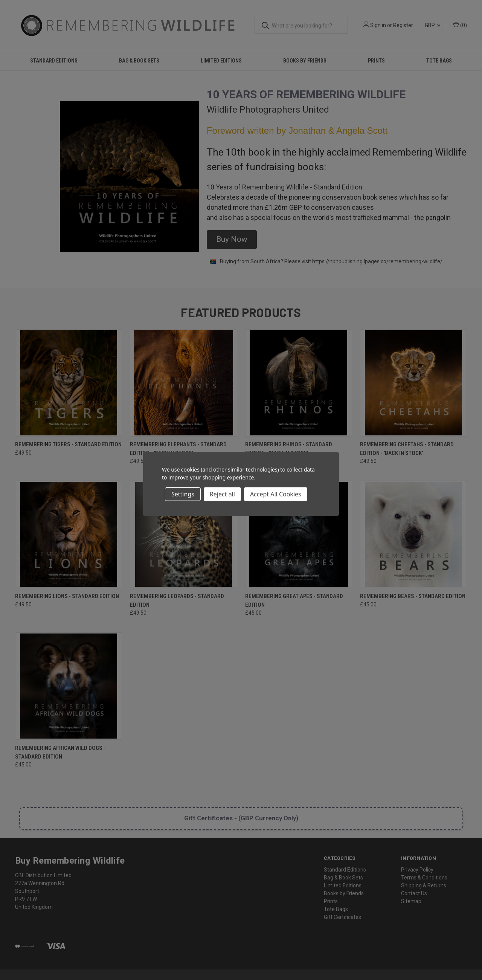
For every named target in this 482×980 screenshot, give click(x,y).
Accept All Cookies (276, 494)
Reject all (222, 494)
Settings (183, 494)
